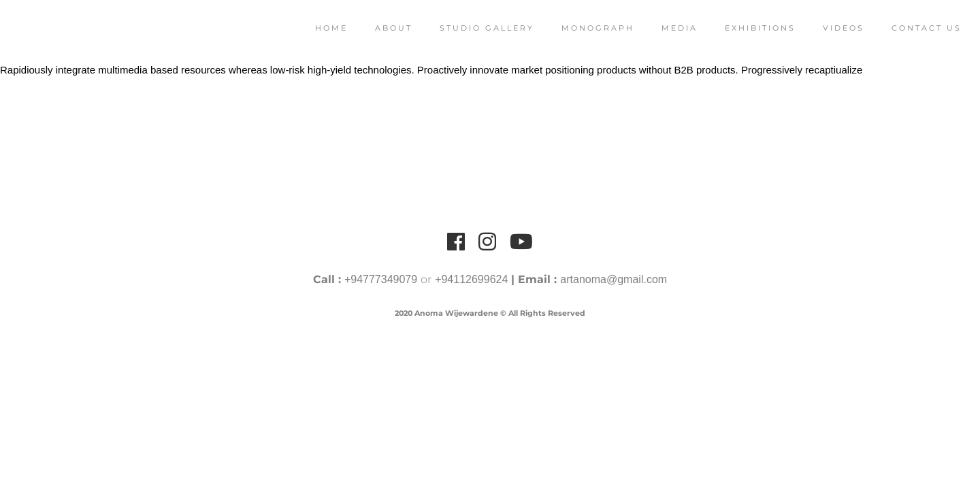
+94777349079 (381, 279)
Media (664, 28)
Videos (828, 28)
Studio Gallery (471, 28)
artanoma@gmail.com (614, 279)
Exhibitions (745, 28)
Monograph (582, 28)
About (378, 28)
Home (316, 28)
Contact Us (911, 28)
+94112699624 (471, 279)
